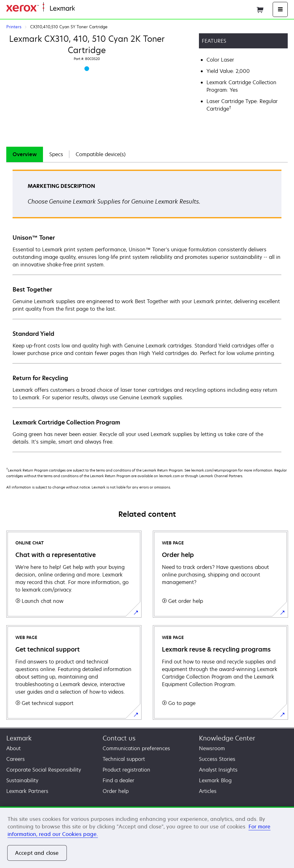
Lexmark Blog (215, 780)
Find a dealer (118, 780)
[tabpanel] (147, 311)
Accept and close (37, 853)
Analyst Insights (218, 770)
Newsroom (212, 748)
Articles (208, 791)
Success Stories (217, 759)
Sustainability (22, 780)
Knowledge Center (227, 738)
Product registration (126, 770)
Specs (56, 154)
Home (81, 9)
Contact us (119, 738)
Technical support (124, 759)
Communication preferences (136, 748)
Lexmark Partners (27, 791)
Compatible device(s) (101, 154)
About (13, 748)
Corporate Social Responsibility (44, 770)
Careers (16, 759)
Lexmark (19, 738)
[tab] (25, 154)
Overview (25, 154)
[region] (147, 837)
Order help (116, 791)
